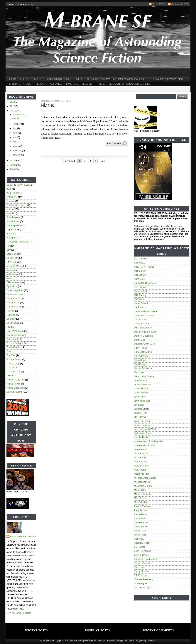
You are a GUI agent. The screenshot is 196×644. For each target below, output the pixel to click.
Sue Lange (139, 567)
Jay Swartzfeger (142, 401)
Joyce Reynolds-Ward (145, 429)
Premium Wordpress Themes (83, 640)
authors (10, 209)
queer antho (13, 323)
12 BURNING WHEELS (18, 185)
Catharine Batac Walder (146, 311)
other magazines (15, 290)
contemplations (14, 225)
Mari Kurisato (141, 462)
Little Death (12, 262)
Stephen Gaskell (142, 563)
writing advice (13, 384)
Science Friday (14, 343)
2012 (13, 106)
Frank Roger (140, 360)
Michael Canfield (142, 482)
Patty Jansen (140, 510)
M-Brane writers (15, 266)
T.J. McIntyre (140, 575)
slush (9, 351)
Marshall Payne (142, 466)
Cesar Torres (140, 320)
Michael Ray (140, 490)
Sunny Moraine (142, 571)
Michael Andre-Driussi (145, 478)
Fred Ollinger (140, 364)
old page (179, 226)
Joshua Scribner (142, 425)
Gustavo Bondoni (143, 385)
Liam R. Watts (141, 454)
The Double (12, 368)
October (17, 124)
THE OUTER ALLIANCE (48, 84)
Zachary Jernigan (143, 588)
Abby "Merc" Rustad (144, 267)
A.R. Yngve (140, 263)
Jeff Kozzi (139, 405)
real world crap (15, 331)
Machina (11, 270)
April (15, 142)
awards (10, 213)
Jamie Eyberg (141, 393)
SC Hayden (140, 547)
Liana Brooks (141, 458)
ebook (10, 234)
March (16, 146)
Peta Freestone (142, 523)
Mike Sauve (140, 498)
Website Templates (106, 640)
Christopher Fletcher (23, 536)
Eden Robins (140, 348)
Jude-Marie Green (143, 433)
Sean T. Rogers (142, 555)
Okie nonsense (14, 282)
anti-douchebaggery (17, 205)
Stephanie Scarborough (146, 559)
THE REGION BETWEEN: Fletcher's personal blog (115, 79)
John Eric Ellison (142, 421)
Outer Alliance (13, 299)
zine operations (14, 392)
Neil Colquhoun (142, 502)
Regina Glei (140, 531)
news (9, 278)
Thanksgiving (13, 364)
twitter (10, 376)
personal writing (15, 307)
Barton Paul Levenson (145, 283)
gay (9, 250)
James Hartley (141, 389)
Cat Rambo (140, 307)
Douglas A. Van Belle (144, 344)
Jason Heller (140, 397)
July (15, 128)
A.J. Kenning (140, 259)
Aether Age (12, 197)
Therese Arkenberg (143, 579)
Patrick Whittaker (142, 506)
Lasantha (151, 640)
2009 (13, 165)
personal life (13, 303)
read (9, 327)
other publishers (15, 295)
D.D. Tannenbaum (143, 328)
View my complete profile (19, 613)
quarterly (11, 319)
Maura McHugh (142, 474)
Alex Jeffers (140, 275)
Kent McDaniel (141, 437)
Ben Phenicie (141, 287)
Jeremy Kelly (140, 413)
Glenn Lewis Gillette (144, 376)
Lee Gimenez (141, 450)
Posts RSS (158, 4)
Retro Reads (13, 339)
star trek (11, 355)
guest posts (12, 258)
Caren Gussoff (141, 303)
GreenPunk (12, 254)
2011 (13, 111)
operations (12, 286)
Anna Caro (139, 279)
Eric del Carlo (141, 356)
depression (12, 230)
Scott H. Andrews (143, 551)
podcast (10, 311)
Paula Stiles (140, 519)
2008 (13, 169)
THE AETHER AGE (31, 79)
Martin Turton (141, 470)
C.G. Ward (139, 299)
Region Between (15, 335)
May (15, 137)
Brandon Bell (140, 291)
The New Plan (13, 372)
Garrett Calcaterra (143, 368)
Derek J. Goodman (143, 336)
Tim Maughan (141, 583)
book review (13, 221)
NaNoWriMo (12, 274)
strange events (14, 359)
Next (103, 161)
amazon (11, 201)
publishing (12, 315)
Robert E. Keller (142, 543)
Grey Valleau (140, 380)
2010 (13, 161)
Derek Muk (139, 340)
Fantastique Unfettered (18, 242)
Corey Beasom (141, 324)
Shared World (13, 347)
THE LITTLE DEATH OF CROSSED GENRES (124, 84)
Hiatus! (15, 118)
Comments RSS (180, 4)
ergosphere (12, 238)
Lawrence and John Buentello (149, 441)
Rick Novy (139, 539)
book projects (13, 217)
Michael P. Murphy (143, 486)
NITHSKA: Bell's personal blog (165, 79)
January (17, 155)
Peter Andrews (141, 527)
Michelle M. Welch (143, 494)
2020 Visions (13, 193)
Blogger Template (124, 640)
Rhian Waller (140, 535)
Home (13, 79)
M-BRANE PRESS (20, 84)
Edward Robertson (143, 352)
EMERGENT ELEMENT (80, 84)
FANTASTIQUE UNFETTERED (64, 79)
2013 (13, 102)
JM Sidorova (140, 417)
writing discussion (16, 388)
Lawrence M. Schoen (145, 445)
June (15, 133)
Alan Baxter (140, 271)
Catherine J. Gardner (144, 316)
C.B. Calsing (140, 295)
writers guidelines (16, 380)
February (17, 151)
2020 (9, 189)
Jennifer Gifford (142, 409)
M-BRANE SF (47, 640)
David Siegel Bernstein (145, 332)
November (18, 115)
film (9, 246)
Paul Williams (141, 514)
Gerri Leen (139, 372)
